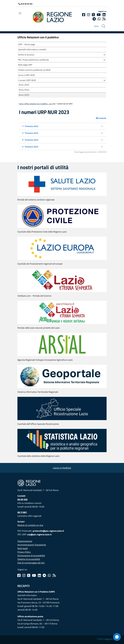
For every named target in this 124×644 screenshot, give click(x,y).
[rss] (104, 19)
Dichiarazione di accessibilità (31, 556)
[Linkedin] (104, 15)
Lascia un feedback (62, 468)
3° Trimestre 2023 (30, 140)
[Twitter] (93, 15)
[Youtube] (99, 15)
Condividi (101, 118)
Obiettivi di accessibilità (29, 559)
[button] (105, 54)
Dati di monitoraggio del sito (31, 563)
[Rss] (54, 575)
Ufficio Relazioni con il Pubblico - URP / (39, 104)
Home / (22, 104)
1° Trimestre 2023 (30, 126)
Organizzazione (25, 541)
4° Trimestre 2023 (30, 147)
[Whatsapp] (99, 19)
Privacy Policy (24, 552)
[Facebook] (84, 15)
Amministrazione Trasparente (32, 545)
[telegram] (94, 19)
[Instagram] (89, 15)
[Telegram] (44, 575)
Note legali (23, 548)
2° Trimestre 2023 (30, 133)
